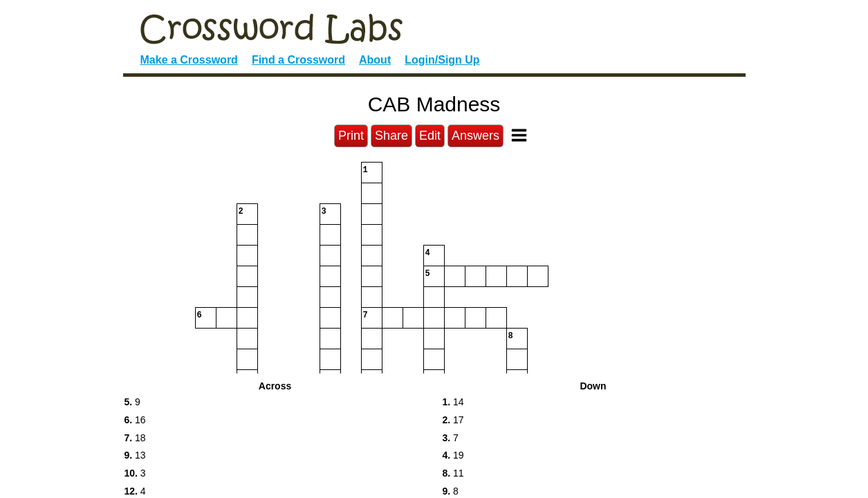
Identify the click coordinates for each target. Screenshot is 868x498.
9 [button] (132, 402)
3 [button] (135, 473)
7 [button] (451, 438)
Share (391, 136)
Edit (430, 136)
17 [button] (453, 420)
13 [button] (135, 455)
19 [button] (453, 455)
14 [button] (453, 402)
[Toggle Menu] (519, 135)
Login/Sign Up (442, 60)
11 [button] (453, 473)
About (375, 60)
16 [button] (135, 420)
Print (351, 136)
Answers (475, 136)
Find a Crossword (298, 60)
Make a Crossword (189, 60)
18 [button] (135, 438)
